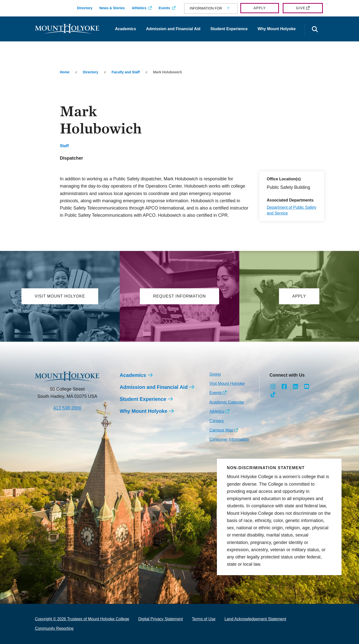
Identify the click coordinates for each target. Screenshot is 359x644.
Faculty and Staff (126, 72)
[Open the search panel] (315, 30)
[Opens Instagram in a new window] (273, 387)
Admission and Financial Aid (173, 29)
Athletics (139, 8)
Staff (64, 146)
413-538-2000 (67, 408)
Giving (215, 374)
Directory (85, 8)
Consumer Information (229, 439)
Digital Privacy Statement (161, 619)
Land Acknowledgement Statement (255, 619)
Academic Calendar (227, 402)
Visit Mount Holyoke (227, 383)
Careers (217, 421)
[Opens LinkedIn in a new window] (296, 387)
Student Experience (229, 29)
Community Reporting (54, 628)
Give (301, 8)
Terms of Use (204, 619)
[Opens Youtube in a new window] (307, 387)
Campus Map (221, 430)
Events (165, 8)
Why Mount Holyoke (277, 29)
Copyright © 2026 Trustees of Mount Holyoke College (82, 619)
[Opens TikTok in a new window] (273, 395)
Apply (260, 8)
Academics (126, 29)
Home (65, 72)
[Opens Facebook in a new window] (284, 387)
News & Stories (112, 8)
